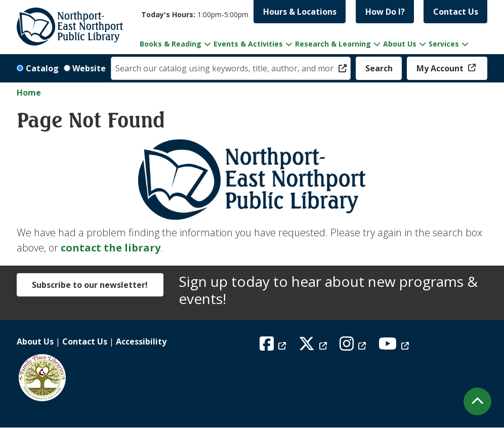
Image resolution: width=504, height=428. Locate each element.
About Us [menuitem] (400, 44)
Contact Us (456, 12)
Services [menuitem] (444, 44)
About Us (35, 341)
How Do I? (385, 12)
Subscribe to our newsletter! (90, 285)
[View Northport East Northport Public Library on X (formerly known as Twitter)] (314, 347)
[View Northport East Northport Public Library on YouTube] (395, 347)
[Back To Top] (477, 401)
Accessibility (141, 341)
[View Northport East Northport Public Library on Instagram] (354, 347)
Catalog (42, 68)
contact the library (111, 248)
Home (29, 93)
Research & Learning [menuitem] (333, 44)
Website (89, 68)
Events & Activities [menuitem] (248, 44)
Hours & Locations (300, 12)
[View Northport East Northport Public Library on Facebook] (274, 347)
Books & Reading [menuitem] (171, 44)
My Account (441, 68)
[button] (195, 14)
